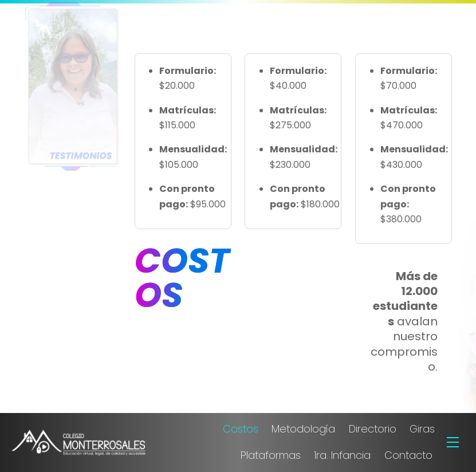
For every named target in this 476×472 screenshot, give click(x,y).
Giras (422, 429)
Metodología (303, 429)
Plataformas (271, 455)
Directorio (373, 429)
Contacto (408, 455)
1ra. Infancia (342, 455)
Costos (241, 429)
